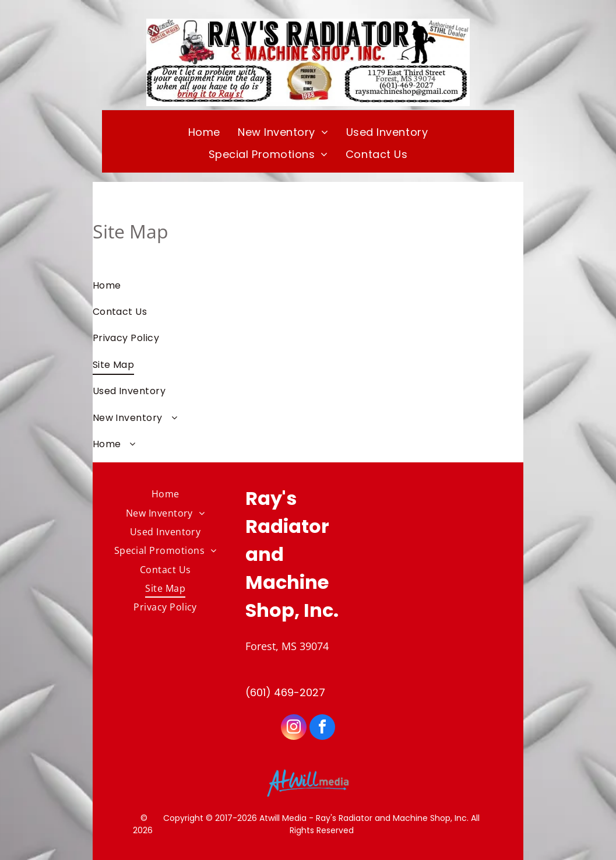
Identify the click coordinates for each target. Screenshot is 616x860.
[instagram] (294, 729)
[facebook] (322, 729)
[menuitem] (204, 132)
